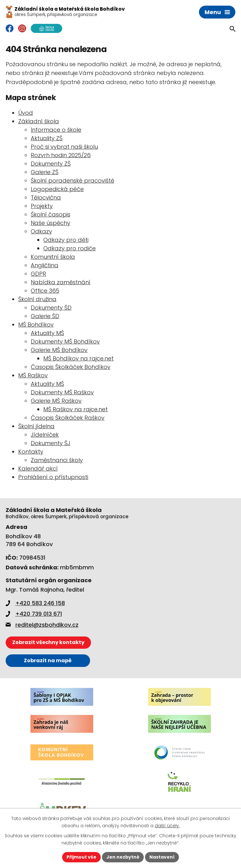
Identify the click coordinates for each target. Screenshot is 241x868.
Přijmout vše (81, 857)
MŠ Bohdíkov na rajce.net (78, 358)
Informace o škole (56, 130)
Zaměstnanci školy (57, 460)
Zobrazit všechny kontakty (48, 642)
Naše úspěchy (51, 223)
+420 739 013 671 (34, 614)
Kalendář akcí (38, 469)
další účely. (167, 826)
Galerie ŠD (45, 316)
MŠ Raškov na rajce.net (75, 409)
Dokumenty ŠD (51, 308)
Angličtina (45, 265)
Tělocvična (46, 197)
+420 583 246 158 (35, 603)
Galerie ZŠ (45, 172)
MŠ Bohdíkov (36, 325)
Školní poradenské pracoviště (72, 181)
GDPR (38, 274)
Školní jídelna (36, 426)
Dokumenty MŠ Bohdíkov (65, 341)
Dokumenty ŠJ (51, 443)
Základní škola (39, 121)
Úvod (26, 113)
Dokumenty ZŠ (51, 164)
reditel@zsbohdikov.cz (42, 625)
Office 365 (45, 291)
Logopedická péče (57, 189)
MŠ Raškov (33, 375)
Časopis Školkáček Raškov (68, 418)
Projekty (42, 206)
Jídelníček (45, 435)
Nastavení (162, 857)
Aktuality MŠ (47, 333)
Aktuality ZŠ (47, 138)
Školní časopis (51, 214)
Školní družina (37, 299)
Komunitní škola (53, 257)
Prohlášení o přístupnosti (53, 477)
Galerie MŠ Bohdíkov (59, 350)
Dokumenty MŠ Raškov (62, 392)
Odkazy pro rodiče (70, 248)
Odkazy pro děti (66, 240)
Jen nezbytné (123, 857)
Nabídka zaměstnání (61, 282)
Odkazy (41, 231)
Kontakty (31, 452)
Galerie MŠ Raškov (56, 401)
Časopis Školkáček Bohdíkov (71, 367)
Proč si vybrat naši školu (64, 147)
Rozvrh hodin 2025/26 (61, 155)
